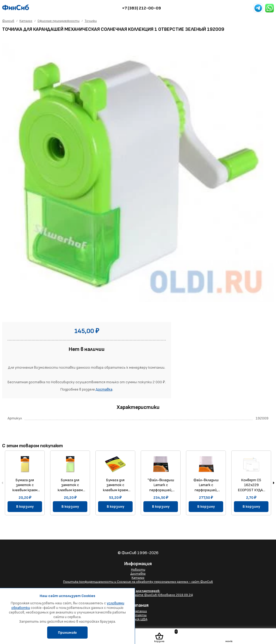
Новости (138, 570)
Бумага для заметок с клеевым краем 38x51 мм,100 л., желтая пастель (25, 485)
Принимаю (67, 633)
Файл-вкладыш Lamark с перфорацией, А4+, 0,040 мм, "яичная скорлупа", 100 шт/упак (206, 485)
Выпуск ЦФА (138, 619)
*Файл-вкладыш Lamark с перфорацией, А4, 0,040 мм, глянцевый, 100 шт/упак (161, 485)
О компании (138, 611)
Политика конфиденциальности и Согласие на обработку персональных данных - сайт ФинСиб (138, 582)
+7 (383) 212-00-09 (142, 8)
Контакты (138, 615)
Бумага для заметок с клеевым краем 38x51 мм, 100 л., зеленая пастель (70, 485)
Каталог (138, 578)
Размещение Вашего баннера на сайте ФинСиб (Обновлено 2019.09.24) (138, 593)
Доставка (104, 389)
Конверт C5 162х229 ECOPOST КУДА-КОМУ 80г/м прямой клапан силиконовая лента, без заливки (251, 485)
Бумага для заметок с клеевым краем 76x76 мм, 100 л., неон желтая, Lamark (115, 485)
